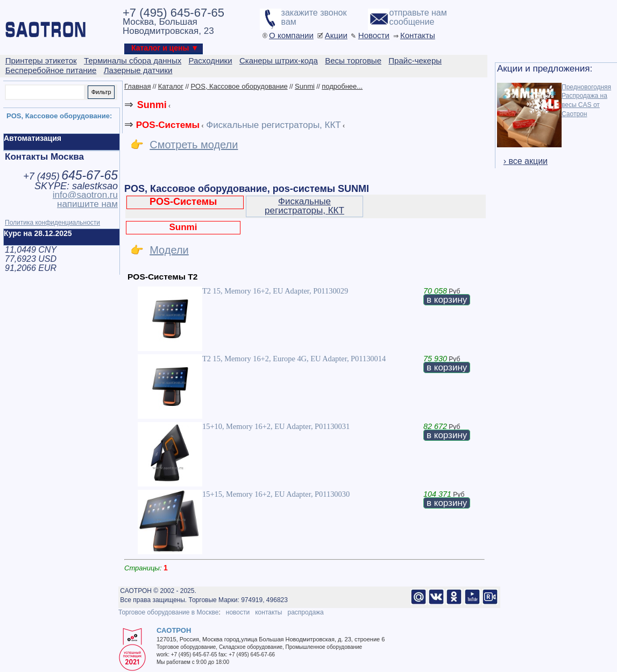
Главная (137, 86)
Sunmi (305, 86)
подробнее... (342, 86)
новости (238, 612)
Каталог (171, 86)
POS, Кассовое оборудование (239, 86)
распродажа (305, 612)
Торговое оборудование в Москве (168, 612)
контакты (268, 612)
